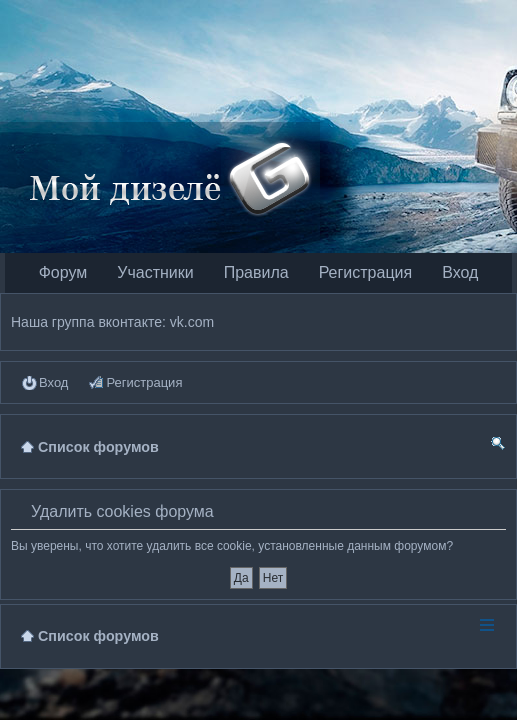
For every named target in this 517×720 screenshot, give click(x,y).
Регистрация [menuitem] (144, 382)
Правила (256, 272)
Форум (63, 272)
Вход (460, 272)
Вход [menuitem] (53, 382)
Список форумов (98, 636)
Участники (155, 272)
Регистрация (366, 272)
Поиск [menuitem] (498, 446)
